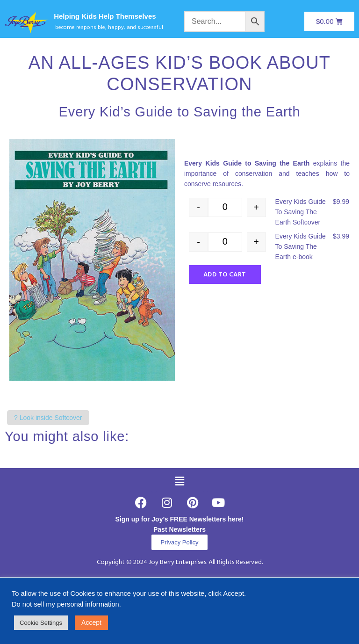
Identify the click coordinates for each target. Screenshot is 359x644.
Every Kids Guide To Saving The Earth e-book (301, 246)
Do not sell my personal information (65, 604)
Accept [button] (91, 622)
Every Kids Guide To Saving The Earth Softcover (301, 212)
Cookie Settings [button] (41, 623)
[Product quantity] (225, 207)
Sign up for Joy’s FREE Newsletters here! (180, 519)
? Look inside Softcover (48, 418)
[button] (179, 482)
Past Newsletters (179, 529)
